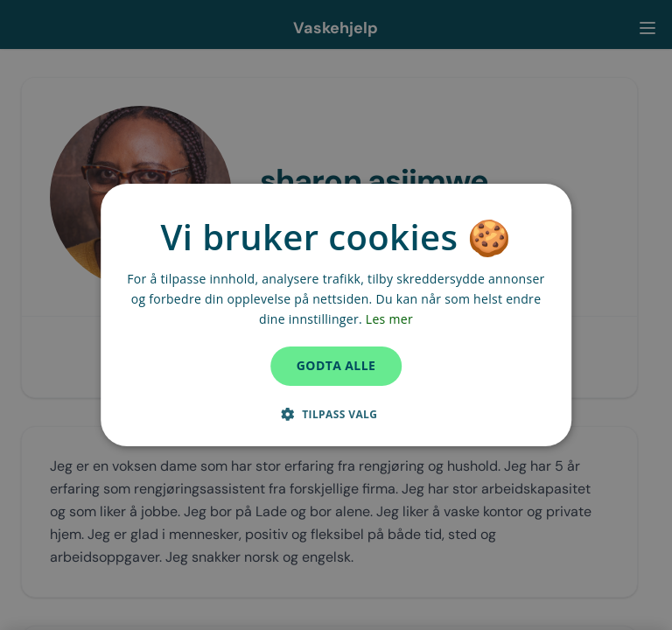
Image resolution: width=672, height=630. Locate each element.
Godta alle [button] (336, 365)
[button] (336, 414)
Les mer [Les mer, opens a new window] (389, 319)
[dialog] (336, 315)
